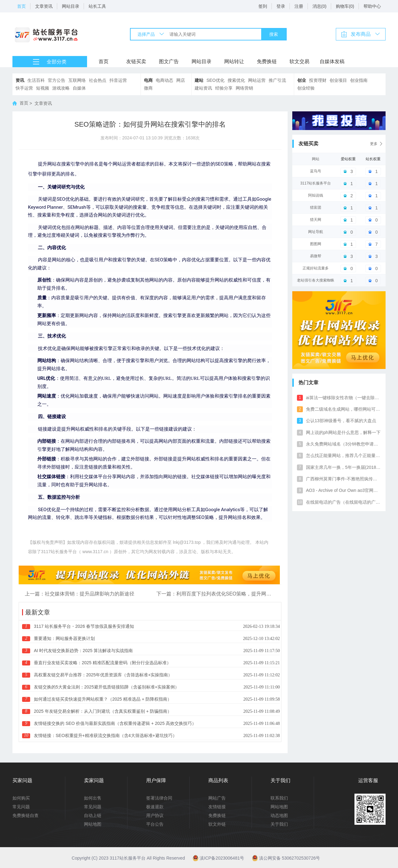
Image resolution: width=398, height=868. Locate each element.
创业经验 (306, 88)
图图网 (316, 244)
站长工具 (97, 6)
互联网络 (77, 80)
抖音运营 (118, 80)
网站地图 (93, 824)
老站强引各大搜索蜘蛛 (316, 280)
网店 (181, 80)
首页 (21, 6)
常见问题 (21, 807)
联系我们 (279, 798)
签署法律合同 (159, 798)
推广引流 (277, 80)
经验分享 (224, 88)
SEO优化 (215, 80)
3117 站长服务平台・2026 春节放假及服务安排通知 (84, 626)
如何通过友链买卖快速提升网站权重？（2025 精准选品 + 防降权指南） (103, 699)
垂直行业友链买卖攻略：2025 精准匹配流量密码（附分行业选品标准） (102, 663)
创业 (302, 80)
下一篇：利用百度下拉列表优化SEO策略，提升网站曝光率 (216, 594)
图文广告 (169, 61)
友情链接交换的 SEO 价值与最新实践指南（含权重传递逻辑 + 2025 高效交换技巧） (115, 723)
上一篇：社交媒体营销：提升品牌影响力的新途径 (80, 594)
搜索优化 (236, 80)
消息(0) (319, 6)
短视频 (43, 88)
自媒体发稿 (332, 61)
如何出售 (93, 798)
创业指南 (359, 80)
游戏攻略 (61, 88)
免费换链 (267, 61)
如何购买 (21, 798)
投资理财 (318, 80)
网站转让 (234, 61)
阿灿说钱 (316, 195)
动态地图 (279, 815)
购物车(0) (345, 6)
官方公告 (57, 80)
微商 (148, 88)
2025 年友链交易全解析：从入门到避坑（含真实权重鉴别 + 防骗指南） (103, 711)
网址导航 (316, 232)
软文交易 (299, 61)
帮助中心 (372, 6)
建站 (199, 80)
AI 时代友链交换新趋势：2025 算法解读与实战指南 (83, 651)
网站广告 (217, 798)
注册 (299, 6)
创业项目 (338, 80)
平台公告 (155, 824)
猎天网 (316, 220)
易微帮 (316, 256)
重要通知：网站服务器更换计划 (64, 639)
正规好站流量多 (316, 268)
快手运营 (24, 88)
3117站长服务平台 (316, 183)
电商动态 (164, 80)
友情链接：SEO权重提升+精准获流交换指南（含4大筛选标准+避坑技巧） (105, 736)
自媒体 (79, 88)
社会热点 (98, 80)
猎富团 (316, 208)
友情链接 (217, 807)
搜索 (274, 34)
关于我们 (279, 824)
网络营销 (244, 88)
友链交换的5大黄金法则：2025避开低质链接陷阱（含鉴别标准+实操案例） (106, 687)
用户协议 (155, 815)
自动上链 (93, 815)
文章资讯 (44, 6)
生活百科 (36, 80)
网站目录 (71, 6)
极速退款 (155, 807)
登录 (281, 6)
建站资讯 (203, 88)
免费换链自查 (25, 815)
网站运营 (257, 80)
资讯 (20, 80)
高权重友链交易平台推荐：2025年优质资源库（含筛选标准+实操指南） (103, 675)
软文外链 (217, 824)
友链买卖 (136, 61)
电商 (148, 80)
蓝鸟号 (316, 171)
